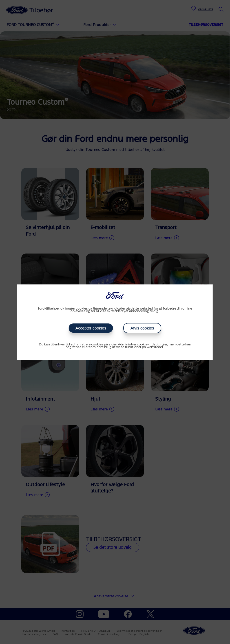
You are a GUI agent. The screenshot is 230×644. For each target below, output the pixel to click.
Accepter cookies (91, 328)
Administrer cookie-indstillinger (143, 345)
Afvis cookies (142, 328)
